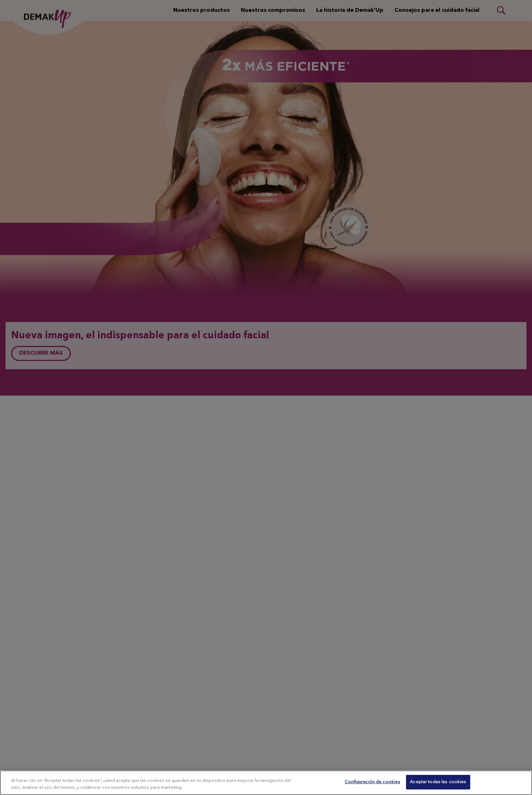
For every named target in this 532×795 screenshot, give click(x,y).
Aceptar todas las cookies (438, 782)
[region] (266, 783)
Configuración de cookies (372, 782)
